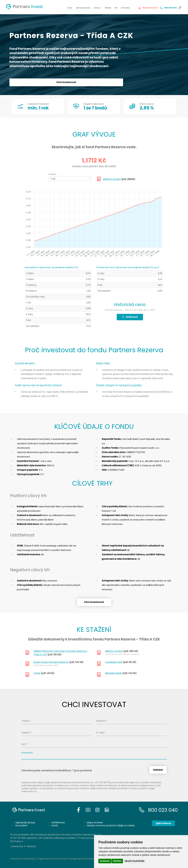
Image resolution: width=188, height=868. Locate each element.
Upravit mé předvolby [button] (134, 861)
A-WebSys (30, 846)
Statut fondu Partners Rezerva (51, 662)
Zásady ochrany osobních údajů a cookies (111, 825)
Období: (53, 174)
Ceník (37, 673)
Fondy (98, 8)
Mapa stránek (95, 823)
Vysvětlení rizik (114, 662)
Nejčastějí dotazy (25, 823)
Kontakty (125, 8)
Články (108, 8)
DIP (116, 8)
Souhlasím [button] (105, 861)
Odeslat (158, 770)
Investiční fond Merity (23, 859)
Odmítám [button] (117, 861)
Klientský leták (113, 673)
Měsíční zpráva (112, 179)
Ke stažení (21, 825)
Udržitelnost (58, 823)
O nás (70, 8)
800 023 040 (163, 810)
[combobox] (70, 179)
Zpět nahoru (163, 823)
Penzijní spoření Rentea (82, 859)
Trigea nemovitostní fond (52, 859)
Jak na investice (83, 8)
